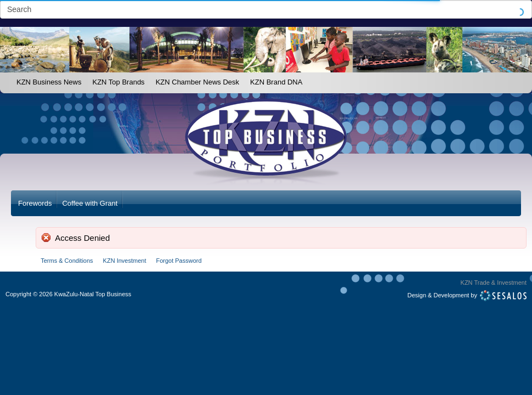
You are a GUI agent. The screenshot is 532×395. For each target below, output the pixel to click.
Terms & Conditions (67, 261)
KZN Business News (49, 82)
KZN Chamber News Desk (197, 82)
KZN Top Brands (118, 82)
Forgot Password (179, 261)
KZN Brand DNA (276, 82)
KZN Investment (125, 261)
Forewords (35, 203)
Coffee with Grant (90, 203)
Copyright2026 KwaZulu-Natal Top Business (68, 294)
